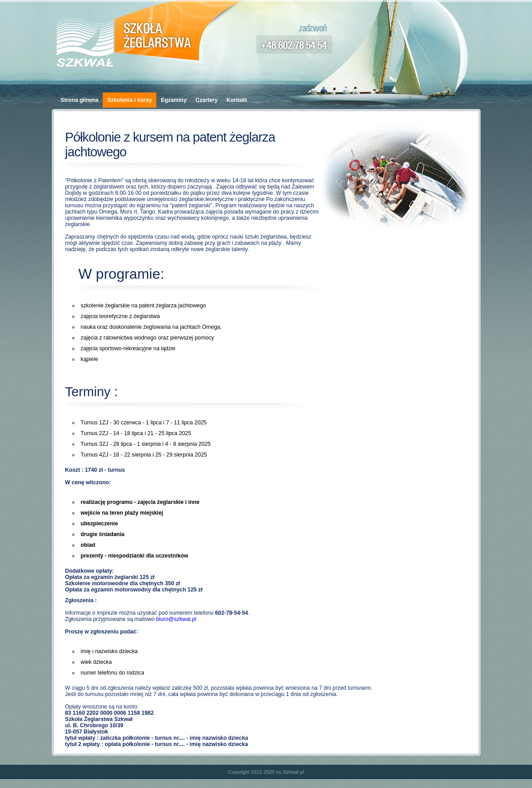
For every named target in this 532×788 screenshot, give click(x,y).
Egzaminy (174, 100)
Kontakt (237, 100)
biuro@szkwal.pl (176, 619)
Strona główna (80, 100)
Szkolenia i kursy (130, 100)
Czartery (207, 100)
